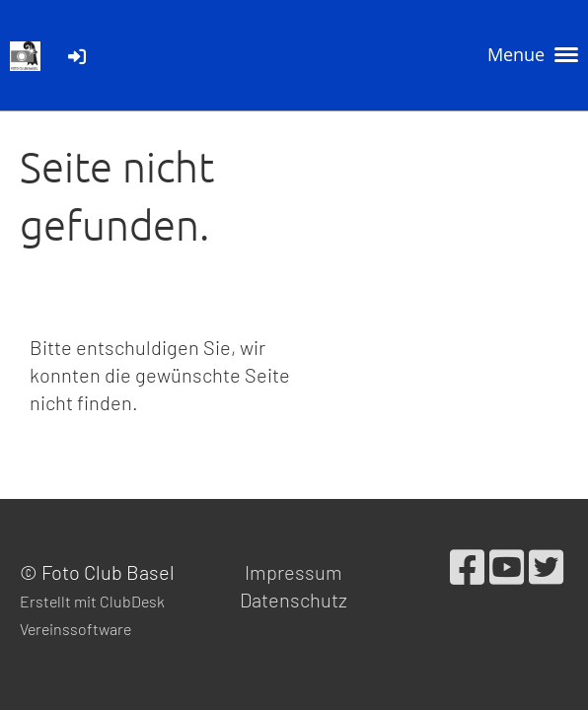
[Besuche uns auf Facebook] (467, 566)
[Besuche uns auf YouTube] (507, 566)
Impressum (294, 572)
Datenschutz (294, 600)
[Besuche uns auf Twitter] (546, 566)
